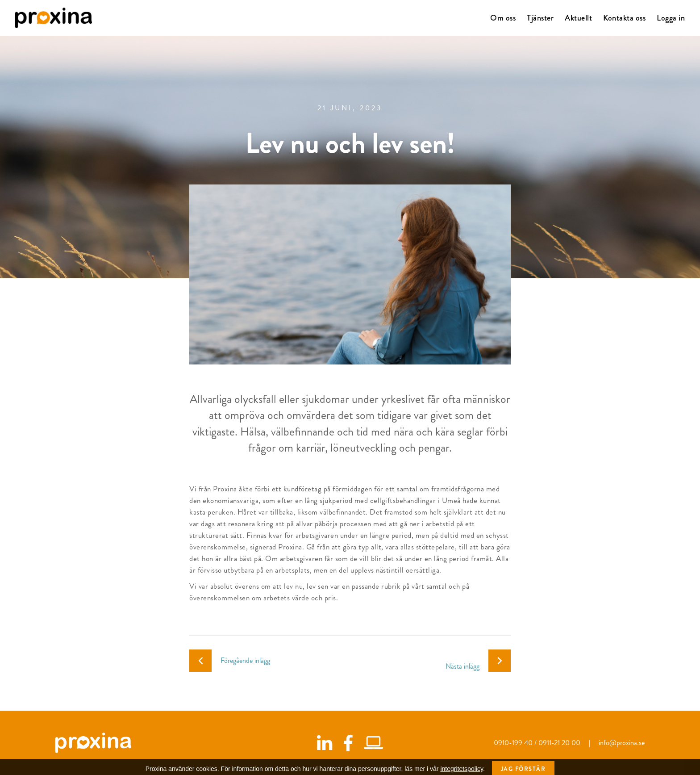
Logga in (671, 18)
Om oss (503, 18)
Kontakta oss (624, 18)
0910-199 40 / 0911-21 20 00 (538, 743)
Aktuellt (578, 18)
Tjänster (540, 18)
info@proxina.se (622, 743)
